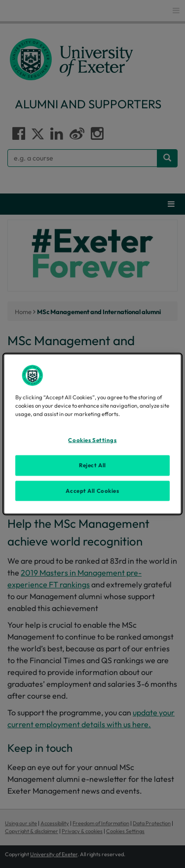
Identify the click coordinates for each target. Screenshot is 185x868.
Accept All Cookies (92, 490)
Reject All (92, 465)
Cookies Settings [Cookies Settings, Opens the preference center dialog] (92, 440)
